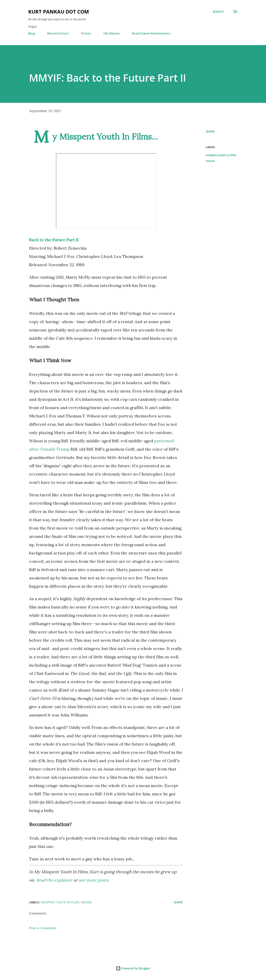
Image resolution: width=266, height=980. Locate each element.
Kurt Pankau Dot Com (59, 12)
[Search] (218, 12)
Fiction (86, 33)
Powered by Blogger (133, 968)
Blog (31, 33)
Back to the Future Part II (54, 240)
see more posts (93, 880)
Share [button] (210, 131)
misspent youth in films (221, 155)
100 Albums (111, 33)
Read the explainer (54, 880)
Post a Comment (42, 928)
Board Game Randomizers (151, 33)
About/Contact (58, 33)
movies (210, 161)
